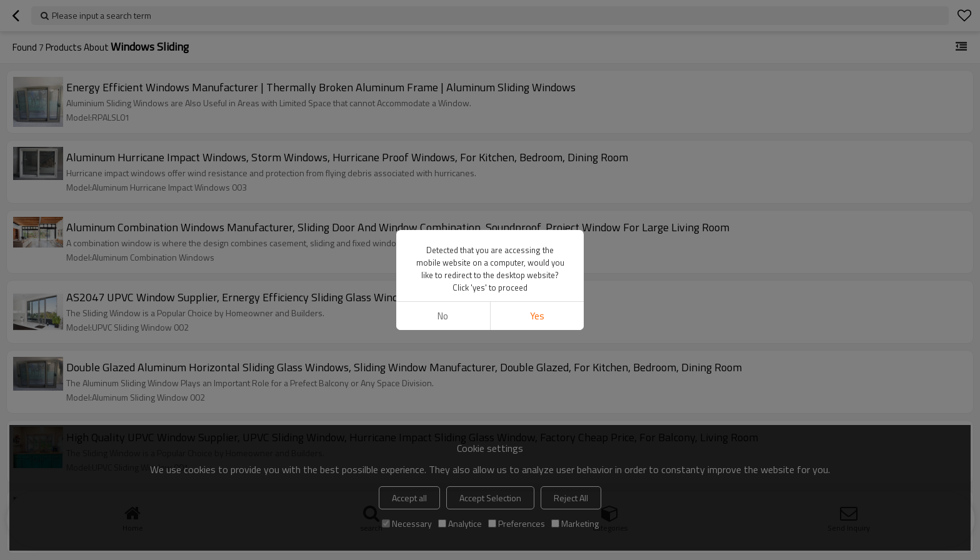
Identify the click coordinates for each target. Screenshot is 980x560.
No (443, 316)
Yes (537, 316)
